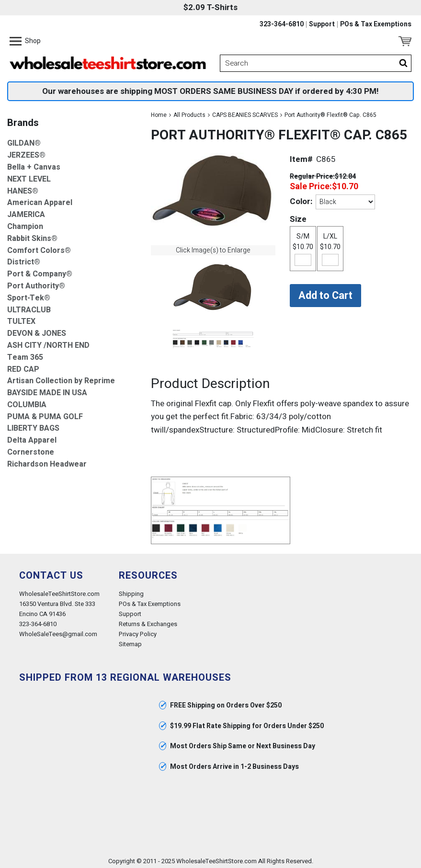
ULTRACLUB (29, 307)
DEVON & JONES (37, 331)
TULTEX (21, 319)
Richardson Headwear (47, 461)
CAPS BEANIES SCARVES (245, 112)
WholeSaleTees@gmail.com (58, 631)
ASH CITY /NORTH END (48, 342)
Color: (301, 198)
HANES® (23, 188)
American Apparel (40, 200)
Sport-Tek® (29, 295)
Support (322, 24)
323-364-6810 (282, 24)
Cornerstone (31, 450)
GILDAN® (24, 141)
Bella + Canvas (34, 164)
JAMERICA (26, 212)
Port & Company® (40, 271)
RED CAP (23, 366)
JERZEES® (26, 153)
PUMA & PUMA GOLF (45, 414)
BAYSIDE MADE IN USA (47, 390)
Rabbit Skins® (32, 235)
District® (24, 259)
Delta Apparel (32, 438)
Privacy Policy (138, 631)
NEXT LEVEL (29, 176)
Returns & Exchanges (148, 621)
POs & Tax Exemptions (376, 24)
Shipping (131, 590)
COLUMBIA (27, 402)
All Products (189, 112)
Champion (25, 223)
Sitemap (130, 641)
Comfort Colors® (39, 247)
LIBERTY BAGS (33, 426)
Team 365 (25, 354)
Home (159, 112)
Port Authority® (36, 283)
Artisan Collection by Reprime (61, 378)
